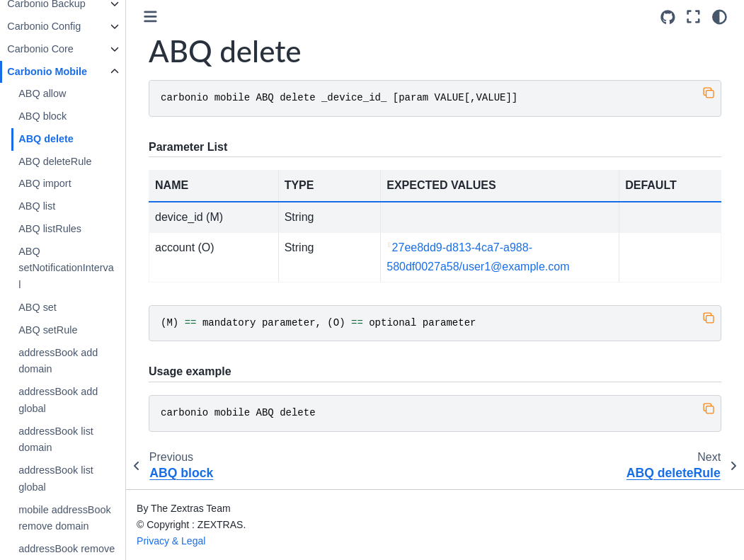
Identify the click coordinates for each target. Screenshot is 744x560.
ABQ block (65, 116)
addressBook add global (81, 400)
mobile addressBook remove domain (87, 518)
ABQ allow (65, 93)
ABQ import (67, 183)
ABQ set (60, 307)
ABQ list (59, 206)
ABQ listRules (73, 229)
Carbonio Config (67, 26)
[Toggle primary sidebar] (173, 17)
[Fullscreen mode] (693, 17)
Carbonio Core (63, 49)
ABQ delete (69, 139)
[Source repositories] (668, 17)
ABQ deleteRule (78, 161)
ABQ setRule (70, 330)
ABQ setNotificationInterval (88, 268)
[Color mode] (720, 17)
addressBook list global (79, 479)
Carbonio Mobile (70, 72)
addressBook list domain (79, 440)
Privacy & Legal (194, 541)
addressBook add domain (81, 361)
